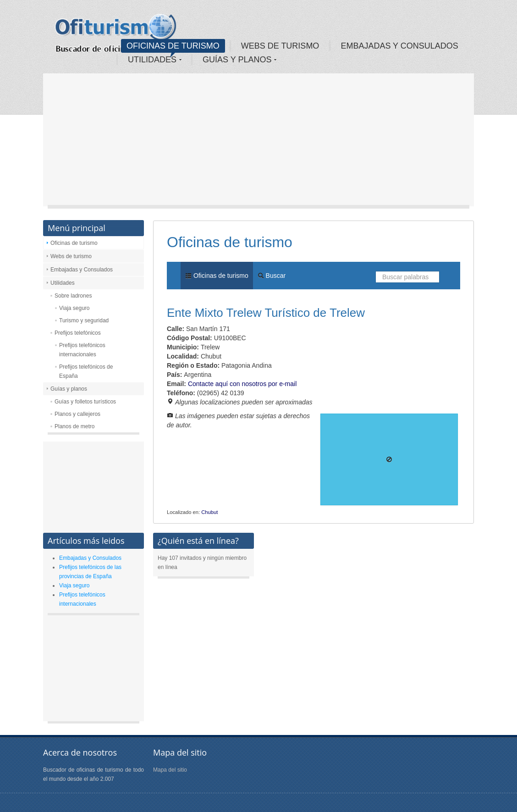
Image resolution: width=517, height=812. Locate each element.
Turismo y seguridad (84, 320)
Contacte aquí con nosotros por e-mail (242, 384)
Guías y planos (69, 389)
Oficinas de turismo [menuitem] (217, 276)
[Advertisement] (258, 142)
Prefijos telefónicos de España (86, 371)
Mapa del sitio (170, 770)
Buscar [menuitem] (272, 276)
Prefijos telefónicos (78, 333)
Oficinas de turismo (74, 243)
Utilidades (63, 283)
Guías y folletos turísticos (85, 402)
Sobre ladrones (73, 296)
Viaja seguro (74, 308)
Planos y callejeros (77, 414)
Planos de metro (74, 426)
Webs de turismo (71, 256)
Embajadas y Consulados (82, 270)
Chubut (209, 512)
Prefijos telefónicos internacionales (82, 350)
